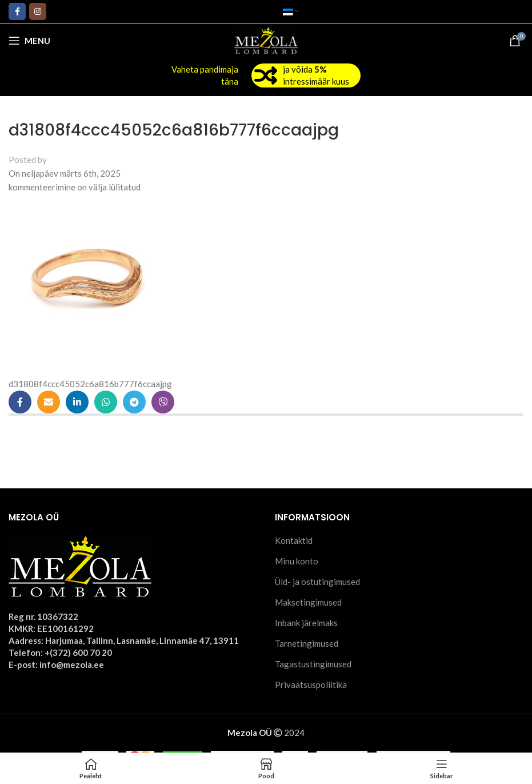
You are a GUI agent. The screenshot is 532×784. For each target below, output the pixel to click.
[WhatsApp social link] (106, 402)
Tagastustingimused (313, 664)
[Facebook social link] (17, 11)
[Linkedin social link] (77, 402)
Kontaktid (294, 540)
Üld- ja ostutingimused (317, 582)
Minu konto (297, 561)
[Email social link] (49, 402)
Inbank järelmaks (306, 623)
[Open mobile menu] (29, 41)
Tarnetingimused (307, 643)
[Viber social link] (163, 402)
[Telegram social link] (134, 402)
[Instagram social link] (38, 11)
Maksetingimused (308, 602)
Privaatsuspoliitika (311, 684)
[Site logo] (266, 39)
